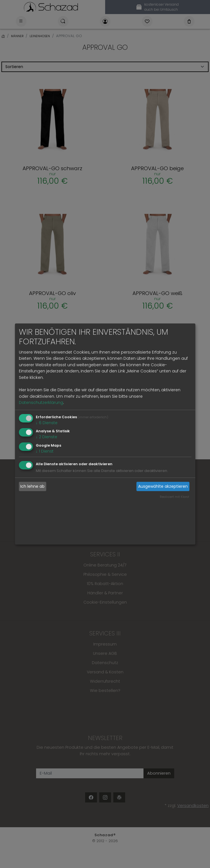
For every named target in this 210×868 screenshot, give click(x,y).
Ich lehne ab (32, 486)
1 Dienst (45, 451)
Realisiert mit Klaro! (174, 497)
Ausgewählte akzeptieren (163, 486)
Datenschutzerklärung (41, 402)
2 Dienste (47, 437)
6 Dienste (47, 422)
